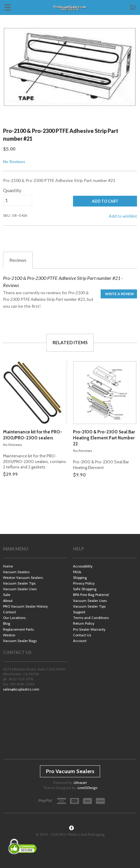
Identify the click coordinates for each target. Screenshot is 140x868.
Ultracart (80, 783)
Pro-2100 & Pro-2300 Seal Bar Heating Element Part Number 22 (104, 438)
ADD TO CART (105, 201)
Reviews (18, 260)
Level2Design (87, 788)
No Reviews (14, 161)
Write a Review (120, 294)
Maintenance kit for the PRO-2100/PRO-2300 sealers (33, 435)
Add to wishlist (123, 216)
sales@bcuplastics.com (21, 689)
